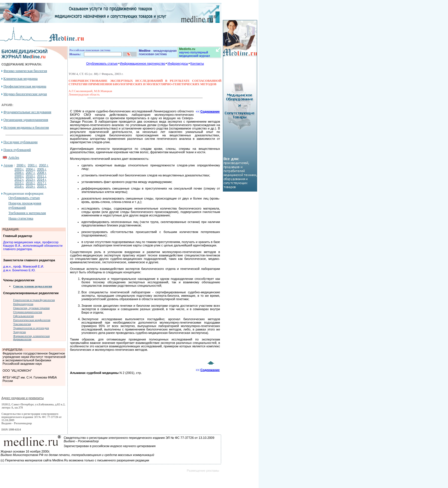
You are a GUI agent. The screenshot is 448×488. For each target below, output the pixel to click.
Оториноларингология (28, 312)
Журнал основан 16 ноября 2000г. (25, 451)
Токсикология (22, 324)
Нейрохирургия (23, 304)
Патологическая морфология (32, 320)
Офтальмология (23, 316)
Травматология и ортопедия (31, 328)
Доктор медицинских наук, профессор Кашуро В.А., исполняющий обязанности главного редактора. (33, 246)
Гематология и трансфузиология (34, 300)
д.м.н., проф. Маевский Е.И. (24, 266)
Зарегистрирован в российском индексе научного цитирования (110, 446)
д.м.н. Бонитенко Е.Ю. (19, 270)
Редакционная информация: (24, 194)
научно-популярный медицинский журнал (195, 52)
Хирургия (19, 332)
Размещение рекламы (203, 471)
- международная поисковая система (158, 52)
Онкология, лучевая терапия (31, 308)
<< (208, 111)
